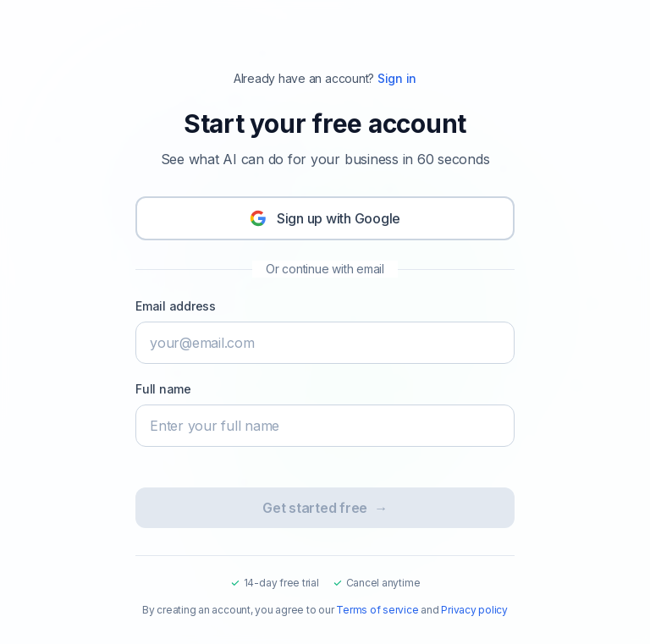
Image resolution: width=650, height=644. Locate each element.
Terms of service (377, 610)
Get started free (325, 508)
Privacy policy (474, 610)
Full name (163, 389)
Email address (176, 306)
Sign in (397, 78)
